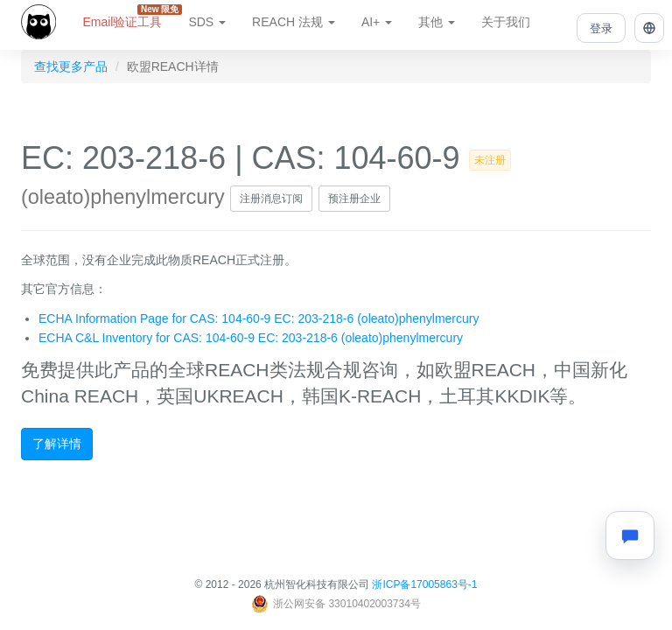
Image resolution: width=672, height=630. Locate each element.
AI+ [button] (377, 22)
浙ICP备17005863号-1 (424, 584)
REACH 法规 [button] (294, 22)
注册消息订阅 (271, 199)
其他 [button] (437, 22)
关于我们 (506, 22)
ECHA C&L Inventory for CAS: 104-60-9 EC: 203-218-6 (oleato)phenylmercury (251, 338)
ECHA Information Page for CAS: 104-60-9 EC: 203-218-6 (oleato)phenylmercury (259, 318)
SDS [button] (207, 22)
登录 (601, 28)
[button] (649, 28)
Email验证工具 (129, 17)
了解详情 (57, 444)
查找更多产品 (71, 66)
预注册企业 (354, 199)
